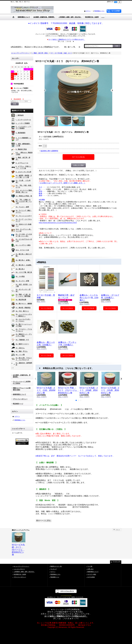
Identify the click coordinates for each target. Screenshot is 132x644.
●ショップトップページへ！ (21, 566)
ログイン (88, 11)
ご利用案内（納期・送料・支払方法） (24, 572)
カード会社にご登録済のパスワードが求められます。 (66, 616)
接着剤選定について (19, 394)
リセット (118, 530)
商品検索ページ (18, 404)
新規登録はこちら (99, 11)
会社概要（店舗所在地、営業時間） (22, 376)
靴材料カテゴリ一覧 (56, 566)
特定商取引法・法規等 (20, 574)
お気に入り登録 (78, 165)
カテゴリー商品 (92, 574)
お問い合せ (90, 569)
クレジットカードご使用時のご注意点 (22, 382)
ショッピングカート (19, 569)
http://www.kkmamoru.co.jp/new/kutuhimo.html (58, 223)
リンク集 (90, 566)
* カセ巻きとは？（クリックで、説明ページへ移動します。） (62, 183)
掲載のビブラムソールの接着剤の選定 (22, 389)
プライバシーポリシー (20, 399)
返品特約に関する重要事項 (49, 151)
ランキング (54, 569)
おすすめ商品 (91, 577)
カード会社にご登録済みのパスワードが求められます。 (67, 39)
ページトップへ (117, 562)
